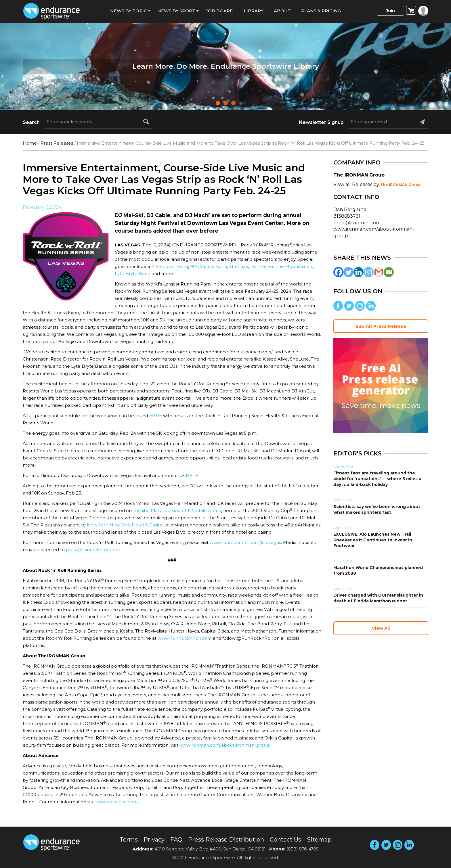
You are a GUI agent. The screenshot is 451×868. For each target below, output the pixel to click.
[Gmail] (379, 272)
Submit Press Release (381, 326)
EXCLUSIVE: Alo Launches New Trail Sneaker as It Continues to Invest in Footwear (373, 540)
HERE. (193, 475)
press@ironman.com (357, 223)
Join (390, 10)
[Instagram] (369, 272)
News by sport (176, 11)
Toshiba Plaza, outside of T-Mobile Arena (177, 510)
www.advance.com (117, 802)
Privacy (154, 840)
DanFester (262, 266)
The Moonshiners (294, 266)
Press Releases (57, 143)
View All (381, 628)
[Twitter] (348, 272)
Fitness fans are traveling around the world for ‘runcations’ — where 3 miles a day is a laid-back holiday (377, 479)
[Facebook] (338, 272)
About (282, 11)
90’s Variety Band (209, 266)
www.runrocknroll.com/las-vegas (245, 542)
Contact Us (285, 840)
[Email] (389, 272)
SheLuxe (239, 266)
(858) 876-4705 (303, 849)
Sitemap (319, 840)
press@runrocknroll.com (93, 550)
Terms (129, 840)
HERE (156, 416)
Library (254, 11)
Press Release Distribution (226, 840)
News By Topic (129, 11)
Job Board (220, 11)
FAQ (176, 840)
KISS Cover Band (170, 266)
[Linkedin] (359, 272)
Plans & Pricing (321, 11)
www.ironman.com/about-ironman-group (224, 745)
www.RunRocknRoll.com (185, 638)
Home (30, 143)
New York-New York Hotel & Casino (125, 525)
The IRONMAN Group (401, 185)
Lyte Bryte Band (133, 274)
